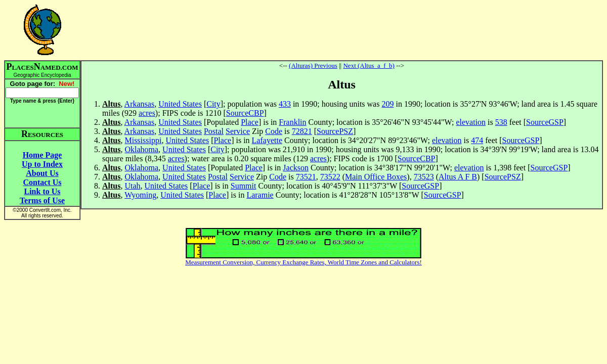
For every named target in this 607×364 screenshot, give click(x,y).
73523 (424, 177)
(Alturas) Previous (313, 65)
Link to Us (42, 191)
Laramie (260, 195)
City (213, 104)
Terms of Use (42, 200)
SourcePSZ (335, 131)
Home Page (42, 155)
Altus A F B (458, 177)
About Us (42, 173)
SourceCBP (245, 113)
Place (250, 122)
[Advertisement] (342, 30)
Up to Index (42, 164)
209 (387, 104)
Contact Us (42, 182)
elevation (471, 122)
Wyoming (140, 195)
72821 (302, 131)
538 (501, 122)
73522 (330, 177)
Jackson (296, 168)
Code (274, 131)
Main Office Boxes (376, 177)
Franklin (292, 122)
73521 (306, 177)
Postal (214, 131)
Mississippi (143, 140)
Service (238, 131)
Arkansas (140, 104)
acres (147, 113)
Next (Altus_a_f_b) (368, 65)
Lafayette (267, 140)
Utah (132, 186)
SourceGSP (545, 122)
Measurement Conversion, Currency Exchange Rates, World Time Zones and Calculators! (303, 262)
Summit (244, 186)
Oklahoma (141, 149)
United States (180, 104)
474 (477, 140)
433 (285, 104)
